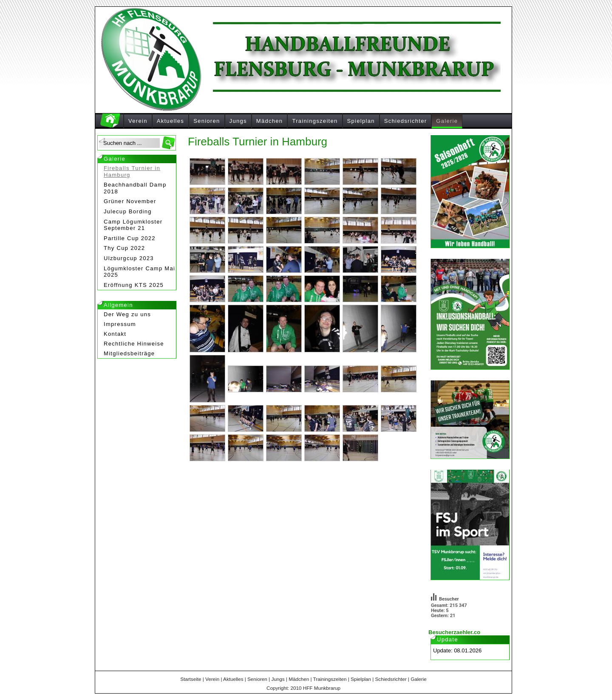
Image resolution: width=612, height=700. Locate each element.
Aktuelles (170, 121)
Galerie (447, 121)
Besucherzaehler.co (454, 632)
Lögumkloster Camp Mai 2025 (139, 272)
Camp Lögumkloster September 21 (133, 225)
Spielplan (361, 121)
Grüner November (130, 201)
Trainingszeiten (315, 121)
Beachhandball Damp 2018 (135, 188)
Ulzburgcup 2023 (129, 258)
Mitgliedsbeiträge (129, 353)
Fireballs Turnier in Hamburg (132, 171)
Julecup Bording (128, 211)
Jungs (238, 121)
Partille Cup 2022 (130, 238)
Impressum (120, 324)
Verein (138, 121)
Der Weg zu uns (127, 314)
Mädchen (270, 121)
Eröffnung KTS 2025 (134, 285)
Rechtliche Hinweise (134, 344)
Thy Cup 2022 (124, 248)
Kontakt (115, 334)
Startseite (191, 679)
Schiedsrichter (406, 121)
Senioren (207, 121)
